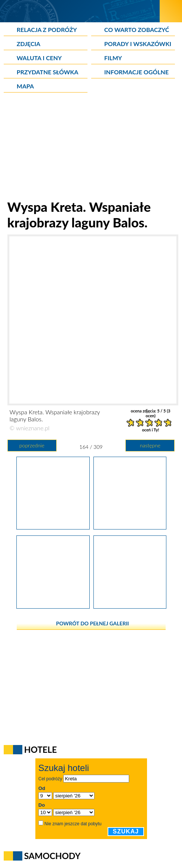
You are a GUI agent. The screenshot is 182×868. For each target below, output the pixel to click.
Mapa (25, 86)
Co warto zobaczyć (137, 30)
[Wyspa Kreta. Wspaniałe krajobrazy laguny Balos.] (53, 527)
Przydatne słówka (48, 72)
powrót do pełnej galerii (93, 623)
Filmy (113, 58)
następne (150, 445)
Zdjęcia (29, 44)
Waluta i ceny (39, 58)
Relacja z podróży (47, 30)
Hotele (41, 749)
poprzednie (32, 445)
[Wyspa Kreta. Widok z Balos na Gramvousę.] (130, 606)
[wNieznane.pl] (80, 11)
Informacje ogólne (136, 72)
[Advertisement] (91, 147)
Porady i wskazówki (138, 44)
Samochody (52, 856)
